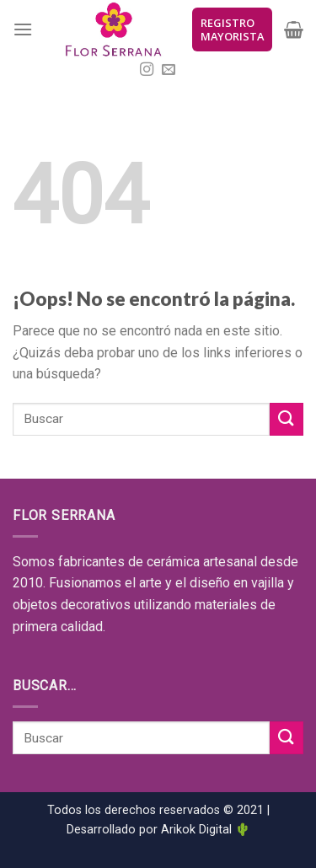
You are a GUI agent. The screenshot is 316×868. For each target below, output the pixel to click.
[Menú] (23, 29)
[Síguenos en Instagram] (147, 70)
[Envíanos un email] (169, 70)
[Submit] (287, 419)
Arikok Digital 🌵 (206, 830)
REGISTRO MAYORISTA (232, 29)
